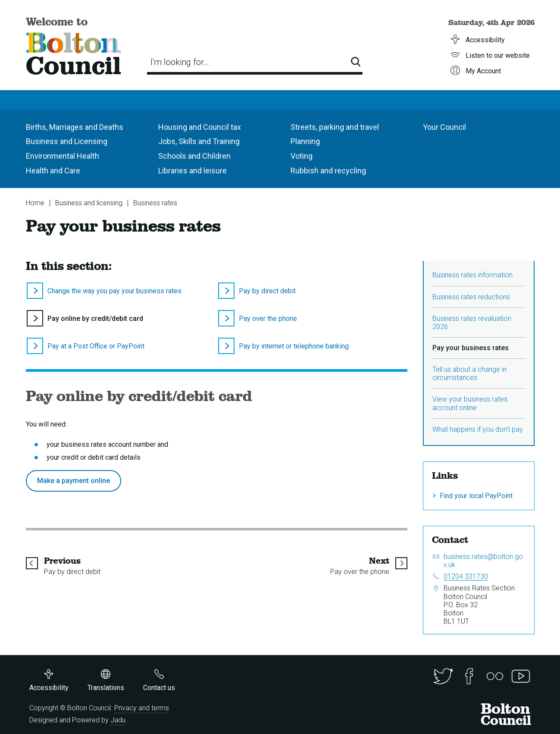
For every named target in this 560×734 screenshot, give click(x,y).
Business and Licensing (67, 141)
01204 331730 (466, 576)
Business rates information (472, 275)
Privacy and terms (142, 708)
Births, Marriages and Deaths (75, 127)
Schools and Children (194, 156)
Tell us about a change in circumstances (469, 373)
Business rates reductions (471, 297)
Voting (302, 156)
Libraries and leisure (192, 171)
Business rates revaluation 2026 (472, 323)
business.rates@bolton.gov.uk (483, 561)
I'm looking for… (180, 62)
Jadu (118, 720)
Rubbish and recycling (328, 171)
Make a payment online (74, 481)
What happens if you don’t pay (478, 429)
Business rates (155, 203)
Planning (305, 141)
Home (35, 203)
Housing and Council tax (200, 127)
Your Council (444, 127)
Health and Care (53, 171)
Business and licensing (89, 203)
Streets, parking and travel (335, 127)
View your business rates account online (470, 403)
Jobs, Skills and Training (199, 141)
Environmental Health (63, 156)
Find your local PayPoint (476, 496)
